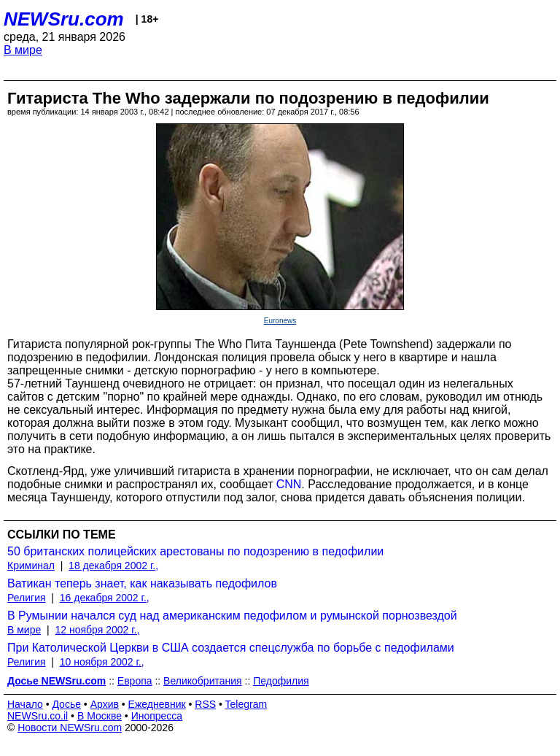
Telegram (246, 704)
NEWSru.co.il (38, 716)
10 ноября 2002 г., (102, 662)
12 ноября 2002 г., (97, 630)
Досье (66, 704)
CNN (289, 484)
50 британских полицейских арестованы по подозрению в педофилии (195, 551)
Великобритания (203, 681)
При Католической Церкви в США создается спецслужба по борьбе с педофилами (231, 648)
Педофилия (281, 681)
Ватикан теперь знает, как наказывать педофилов (142, 583)
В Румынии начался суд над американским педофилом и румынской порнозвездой (232, 616)
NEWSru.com (64, 19)
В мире (23, 50)
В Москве (100, 716)
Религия (27, 598)
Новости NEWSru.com (70, 728)
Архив (105, 704)
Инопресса (157, 716)
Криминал (31, 566)
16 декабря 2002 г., (105, 598)
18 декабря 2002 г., (113, 566)
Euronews (280, 321)
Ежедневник (157, 704)
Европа (135, 681)
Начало (25, 704)
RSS (205, 704)
